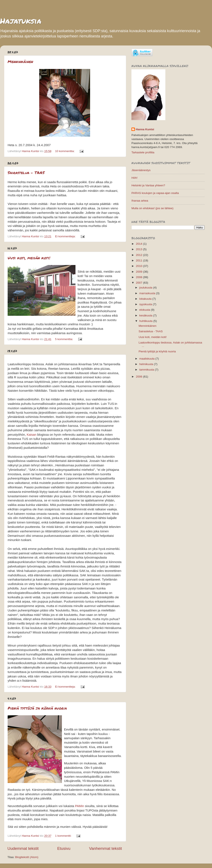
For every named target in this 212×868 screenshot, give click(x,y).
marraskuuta (148, 293)
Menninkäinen (20, 62)
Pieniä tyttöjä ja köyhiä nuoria (37, 708)
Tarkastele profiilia (143, 152)
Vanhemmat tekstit (105, 848)
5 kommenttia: (65, 339)
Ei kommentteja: (66, 236)
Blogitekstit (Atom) (27, 857)
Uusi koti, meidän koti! (29, 258)
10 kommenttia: (65, 151)
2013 (139, 249)
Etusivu (64, 848)
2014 (139, 244)
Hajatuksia (21, 21)
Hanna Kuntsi (145, 129)
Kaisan (31, 435)
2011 (139, 260)
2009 (139, 272)
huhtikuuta (146, 321)
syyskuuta (146, 304)
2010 (139, 266)
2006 (139, 377)
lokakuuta (146, 299)
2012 (139, 255)
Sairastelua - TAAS (26, 173)
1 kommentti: (64, 836)
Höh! (135, 178)
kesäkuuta (146, 315)
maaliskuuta (147, 359)
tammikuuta (147, 370)
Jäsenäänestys (141, 170)
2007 (139, 283)
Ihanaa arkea (140, 201)
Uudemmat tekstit (23, 848)
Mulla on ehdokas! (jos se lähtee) (152, 208)
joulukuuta (146, 288)
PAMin (80, 806)
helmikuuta (147, 364)
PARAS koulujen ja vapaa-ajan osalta (155, 193)
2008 (139, 277)
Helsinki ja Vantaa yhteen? (148, 185)
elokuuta (145, 310)
